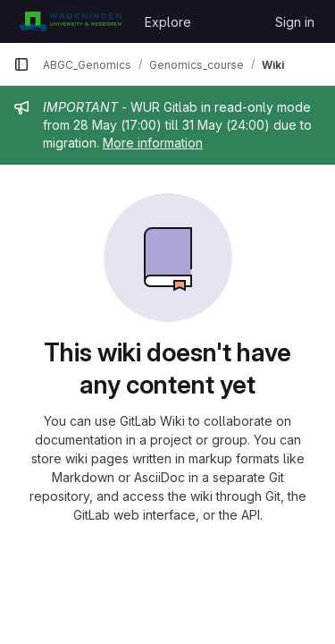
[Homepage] (70, 21)
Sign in (295, 22)
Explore (168, 22)
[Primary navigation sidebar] (21, 64)
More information (153, 143)
